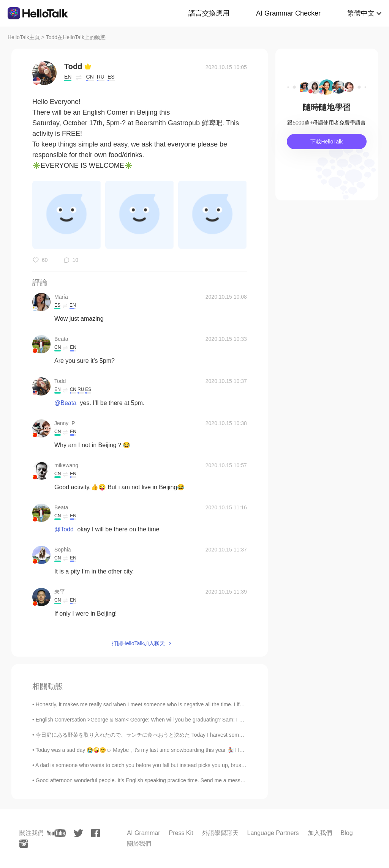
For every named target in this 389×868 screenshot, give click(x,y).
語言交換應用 (209, 13)
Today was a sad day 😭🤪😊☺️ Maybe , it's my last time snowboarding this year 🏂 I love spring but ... (157, 750)
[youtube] (56, 833)
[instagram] (24, 844)
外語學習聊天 (220, 833)
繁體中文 (361, 13)
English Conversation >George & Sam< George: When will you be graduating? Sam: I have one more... (157, 720)
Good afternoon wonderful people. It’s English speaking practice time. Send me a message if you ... (153, 780)
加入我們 (320, 833)
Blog (347, 833)
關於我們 (139, 844)
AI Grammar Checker (288, 13)
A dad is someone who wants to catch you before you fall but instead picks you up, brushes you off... (153, 765)
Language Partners (273, 833)
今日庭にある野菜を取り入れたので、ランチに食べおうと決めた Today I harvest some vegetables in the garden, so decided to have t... (196, 735)
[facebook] (96, 833)
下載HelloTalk (327, 142)
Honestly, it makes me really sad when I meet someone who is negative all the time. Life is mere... (151, 704)
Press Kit (181, 833)
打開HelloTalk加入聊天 (138, 643)
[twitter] (78, 833)
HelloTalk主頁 (24, 37)
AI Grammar (143, 833)
